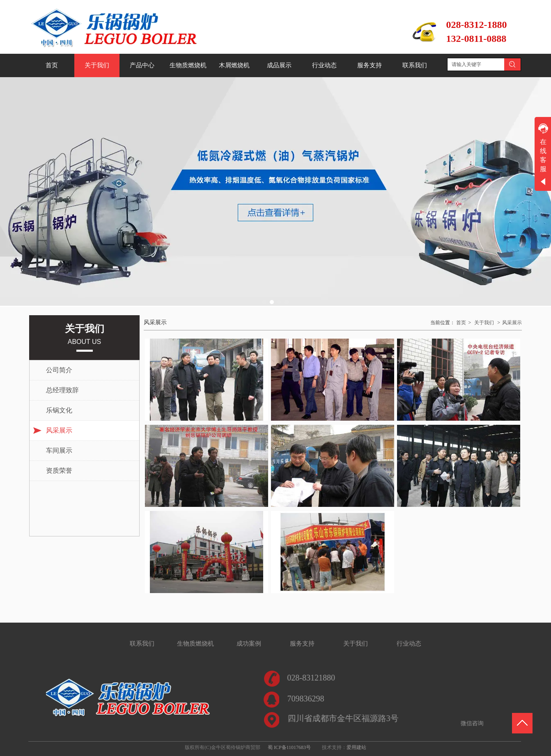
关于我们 (484, 323)
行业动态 (409, 644)
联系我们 (142, 644)
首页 (461, 323)
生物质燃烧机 (195, 644)
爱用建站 (356, 747)
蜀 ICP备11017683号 (289, 747)
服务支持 (302, 644)
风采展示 (512, 323)
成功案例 (249, 644)
